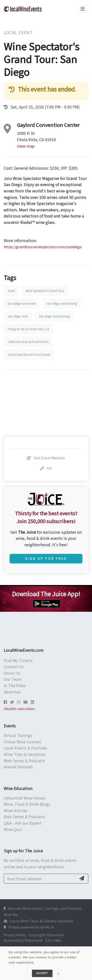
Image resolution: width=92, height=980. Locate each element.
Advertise (12, 692)
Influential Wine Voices (25, 798)
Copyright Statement (46, 935)
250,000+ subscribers (19, 709)
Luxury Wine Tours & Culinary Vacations (39, 921)
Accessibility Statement (23, 940)
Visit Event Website (46, 458)
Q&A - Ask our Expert (22, 823)
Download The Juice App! (46, 594)
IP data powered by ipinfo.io (29, 927)
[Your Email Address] (40, 879)
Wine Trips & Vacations (24, 754)
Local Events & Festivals (25, 748)
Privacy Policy (15, 935)
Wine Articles (16, 810)
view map (26, 146)
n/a (46, 468)
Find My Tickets (18, 660)
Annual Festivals (18, 767)
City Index (53, 940)
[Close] (58, 973)
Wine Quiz (13, 829)
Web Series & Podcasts (24, 761)
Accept (42, 973)
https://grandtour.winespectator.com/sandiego (43, 247)
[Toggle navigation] (83, 9)
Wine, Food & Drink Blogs (27, 804)
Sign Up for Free (46, 558)
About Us (12, 673)
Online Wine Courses (22, 742)
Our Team (13, 679)
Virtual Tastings (18, 735)
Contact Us (14, 667)
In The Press (15, 685)
